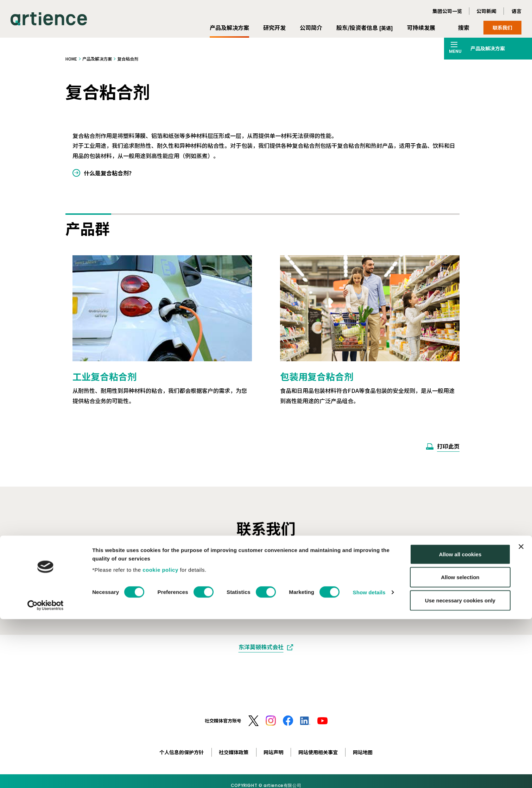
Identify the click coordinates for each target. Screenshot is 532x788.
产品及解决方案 (229, 27)
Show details (369, 761)
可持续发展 (421, 27)
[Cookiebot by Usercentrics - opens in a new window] (46, 774)
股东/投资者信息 (365, 27)
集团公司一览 (447, 11)
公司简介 (311, 27)
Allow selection (460, 746)
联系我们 (502, 27)
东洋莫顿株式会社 (261, 647)
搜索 (464, 27)
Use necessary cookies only (460, 769)
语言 (517, 11)
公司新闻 (486, 11)
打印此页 (448, 446)
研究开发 (274, 27)
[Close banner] (521, 715)
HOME (71, 59)
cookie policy (160, 739)
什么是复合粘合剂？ (109, 173)
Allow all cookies (460, 723)
